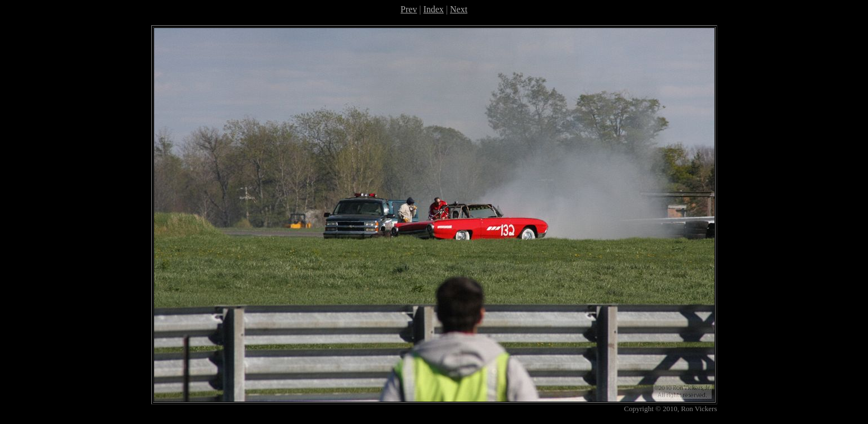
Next (459, 9)
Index (433, 9)
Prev (409, 9)
